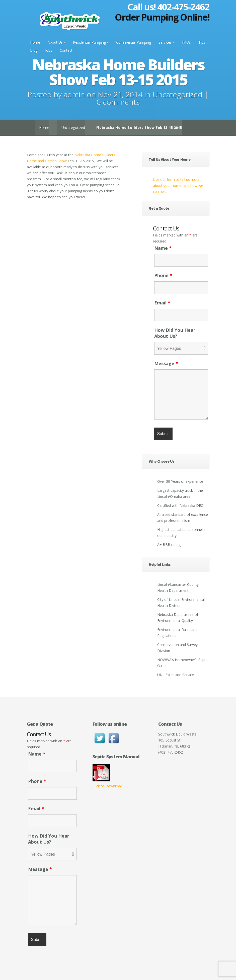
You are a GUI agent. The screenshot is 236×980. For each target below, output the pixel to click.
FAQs (186, 42)
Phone (163, 275)
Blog (34, 50)
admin (74, 94)
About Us (55, 42)
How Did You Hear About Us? (175, 333)
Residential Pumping (89, 42)
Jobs (49, 50)
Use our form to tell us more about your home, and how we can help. (178, 185)
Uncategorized (177, 94)
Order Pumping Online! (162, 17)
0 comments (118, 102)
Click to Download (107, 786)
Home (35, 42)
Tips (202, 42)
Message (166, 363)
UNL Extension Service (176, 675)
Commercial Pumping (134, 42)
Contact (66, 50)
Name (163, 248)
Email (162, 303)
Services (165, 42)
